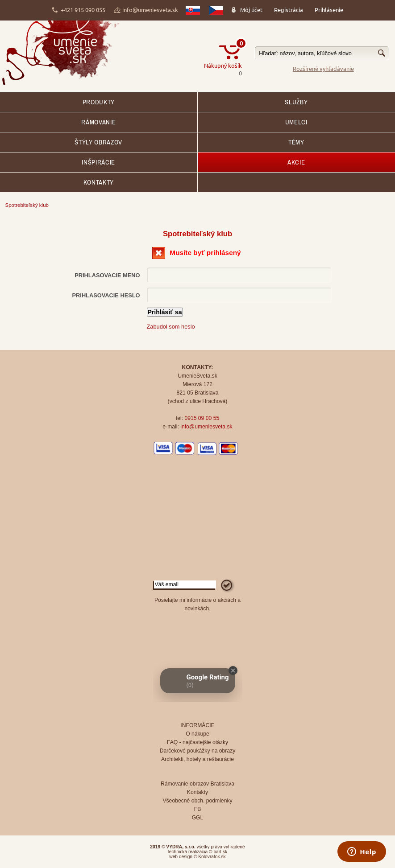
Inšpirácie (98, 162)
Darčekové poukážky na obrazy (198, 751)
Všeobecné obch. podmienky (197, 801)
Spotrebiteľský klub (27, 205)
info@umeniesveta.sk (150, 10)
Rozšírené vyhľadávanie (323, 68)
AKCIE (296, 162)
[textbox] (322, 53)
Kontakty (99, 182)
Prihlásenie (329, 10)
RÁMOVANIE (98, 122)
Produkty (99, 102)
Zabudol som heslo (171, 327)
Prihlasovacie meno (107, 275)
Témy (296, 142)
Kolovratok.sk (212, 857)
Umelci (296, 122)
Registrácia (289, 10)
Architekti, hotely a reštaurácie (197, 759)
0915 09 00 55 (202, 418)
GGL (198, 818)
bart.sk (220, 852)
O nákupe (197, 734)
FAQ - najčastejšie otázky (197, 742)
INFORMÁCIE (197, 725)
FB (198, 809)
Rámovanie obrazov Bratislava (197, 784)
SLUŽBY (296, 102)
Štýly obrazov (98, 142)
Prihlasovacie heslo (106, 295)
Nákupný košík (223, 65)
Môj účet (251, 10)
